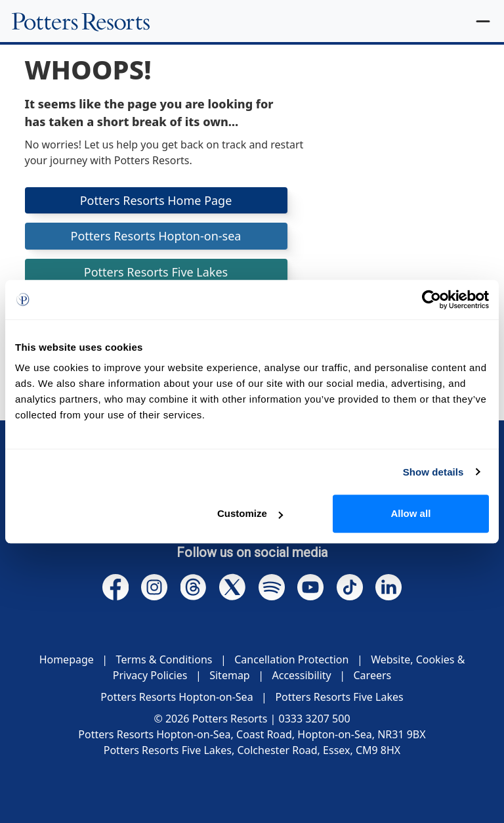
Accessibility (301, 675)
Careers (373, 675)
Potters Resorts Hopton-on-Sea (177, 697)
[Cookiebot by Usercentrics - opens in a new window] (431, 300)
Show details (433, 472)
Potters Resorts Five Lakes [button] (156, 272)
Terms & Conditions (164, 659)
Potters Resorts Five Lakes (339, 697)
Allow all (410, 513)
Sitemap (230, 675)
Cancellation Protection (291, 659)
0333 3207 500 (315, 719)
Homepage (67, 659)
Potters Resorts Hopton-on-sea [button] (156, 236)
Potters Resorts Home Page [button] (156, 200)
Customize (250, 513)
